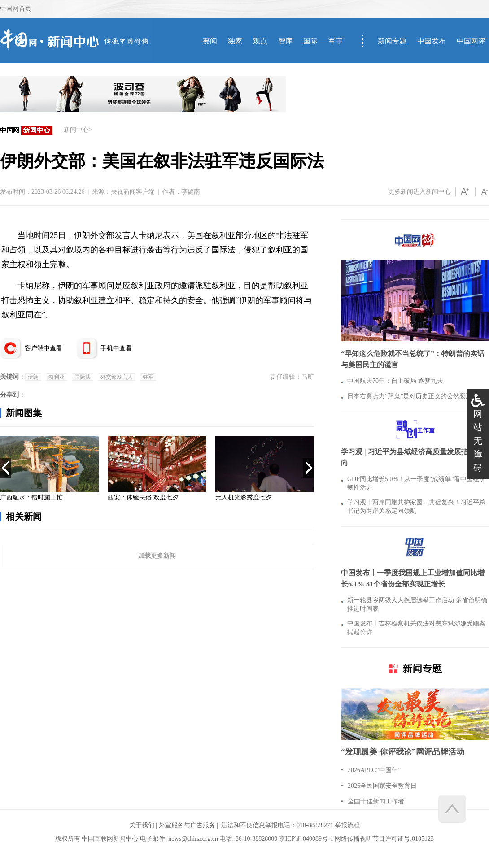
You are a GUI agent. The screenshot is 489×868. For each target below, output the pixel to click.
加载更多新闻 (157, 556)
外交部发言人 (117, 377)
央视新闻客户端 (133, 192)
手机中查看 (116, 348)
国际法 (83, 377)
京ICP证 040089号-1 (306, 839)
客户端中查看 (44, 348)
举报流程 (347, 825)
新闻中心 (76, 130)
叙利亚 (57, 377)
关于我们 (142, 825)
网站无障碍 (478, 441)
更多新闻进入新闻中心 (419, 192)
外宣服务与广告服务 (187, 825)
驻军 (148, 377)
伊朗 (33, 377)
